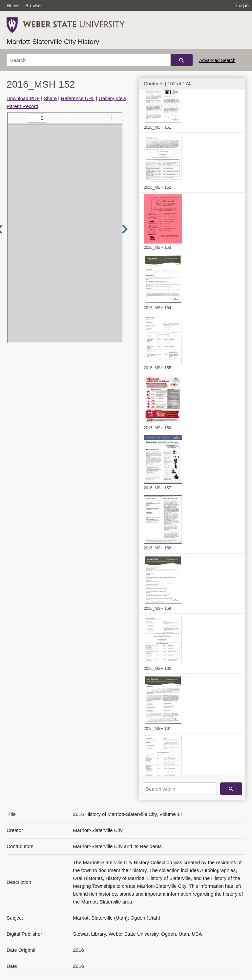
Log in (242, 6)
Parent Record (22, 106)
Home (13, 6)
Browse (33, 6)
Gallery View (112, 98)
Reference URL (78, 98)
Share (50, 98)
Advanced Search (217, 60)
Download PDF (23, 98)
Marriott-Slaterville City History (53, 42)
